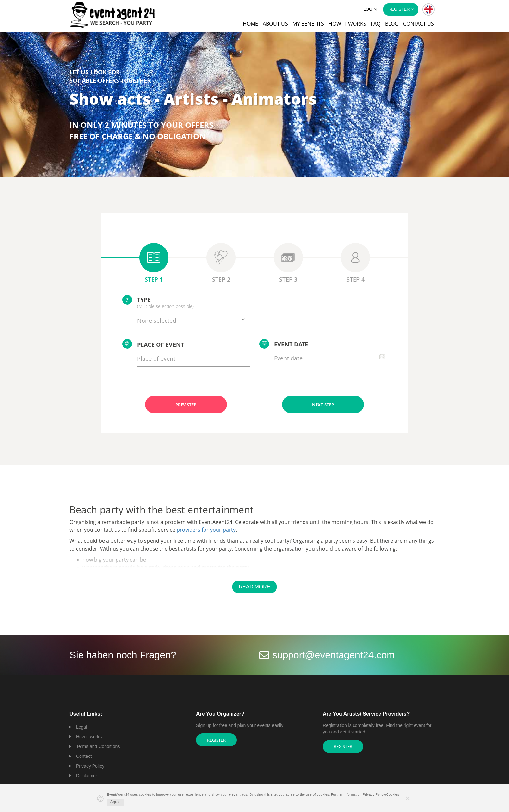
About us (275, 24)
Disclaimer (87, 776)
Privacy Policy (90, 766)
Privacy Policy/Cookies (381, 795)
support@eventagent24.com (334, 655)
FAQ (376, 24)
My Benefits (308, 24)
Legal (81, 727)
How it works (347, 24)
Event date (284, 344)
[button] (428, 9)
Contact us (419, 24)
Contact (84, 756)
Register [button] (401, 9)
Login (370, 9)
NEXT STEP (323, 405)
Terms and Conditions (98, 746)
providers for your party (206, 530)
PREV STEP (186, 405)
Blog (392, 24)
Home (250, 24)
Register (216, 740)
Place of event (153, 344)
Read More (255, 587)
